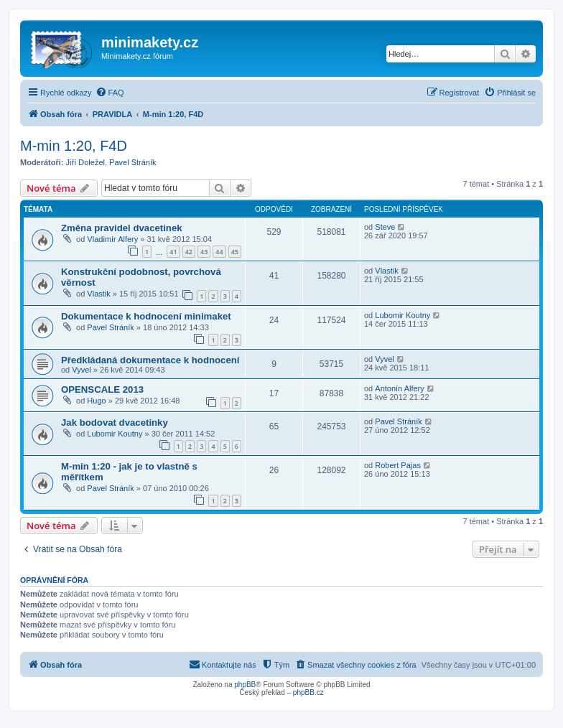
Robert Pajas (398, 465)
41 (173, 252)
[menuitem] (110, 93)
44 (219, 252)
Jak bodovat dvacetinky (115, 423)
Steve (385, 227)
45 (235, 252)
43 (204, 252)
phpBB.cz (308, 692)
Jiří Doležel (85, 162)
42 (189, 252)
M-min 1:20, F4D (74, 146)
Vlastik (98, 294)
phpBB (245, 685)
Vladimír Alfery (112, 239)
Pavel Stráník (132, 162)
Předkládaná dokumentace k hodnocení (150, 360)
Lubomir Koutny (403, 315)
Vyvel (82, 370)
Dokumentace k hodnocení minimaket (146, 316)
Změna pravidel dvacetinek (122, 228)
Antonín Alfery (400, 388)
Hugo (96, 401)
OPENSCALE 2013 (102, 389)
